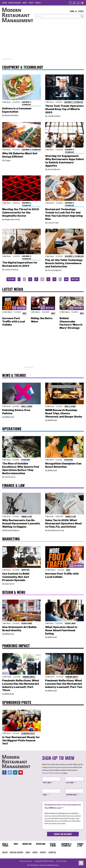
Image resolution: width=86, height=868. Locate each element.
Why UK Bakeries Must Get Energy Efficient (20, 155)
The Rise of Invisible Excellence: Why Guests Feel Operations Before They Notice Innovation (21, 468)
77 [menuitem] (48, 279)
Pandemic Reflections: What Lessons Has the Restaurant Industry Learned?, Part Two (64, 684)
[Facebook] (70, 3)
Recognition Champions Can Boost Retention (63, 465)
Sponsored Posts (28, 733)
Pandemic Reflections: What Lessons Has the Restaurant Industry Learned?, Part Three (21, 685)
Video (24, 313)
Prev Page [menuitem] (11, 279)
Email (45, 795)
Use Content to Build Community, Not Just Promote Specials (16, 577)
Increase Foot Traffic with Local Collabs (14, 321)
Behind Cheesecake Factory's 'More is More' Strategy (71, 323)
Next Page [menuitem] (75, 279)
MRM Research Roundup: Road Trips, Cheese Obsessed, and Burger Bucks (64, 413)
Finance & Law (26, 516)
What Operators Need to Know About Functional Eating (61, 630)
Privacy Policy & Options (52, 773)
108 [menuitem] (66, 279)
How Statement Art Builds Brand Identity (19, 629)
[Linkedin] (78, 3)
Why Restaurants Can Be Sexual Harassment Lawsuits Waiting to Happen (21, 523)
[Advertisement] (43, 42)
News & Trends (27, 406)
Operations (26, 460)
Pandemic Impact (29, 677)
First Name (47, 782)
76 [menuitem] (42, 279)
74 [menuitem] (30, 279)
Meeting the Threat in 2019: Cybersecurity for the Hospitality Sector (21, 212)
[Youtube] (82, 3)
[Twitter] (74, 3)
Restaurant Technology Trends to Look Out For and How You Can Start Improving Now (64, 214)
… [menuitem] (24, 279)
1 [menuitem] (19, 279)
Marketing (25, 570)
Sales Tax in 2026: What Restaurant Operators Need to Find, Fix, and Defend (63, 523)
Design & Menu (27, 623)
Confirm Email (71, 795)
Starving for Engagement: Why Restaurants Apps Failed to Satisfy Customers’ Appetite (64, 161)
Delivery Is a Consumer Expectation (17, 110)
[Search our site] (58, 16)
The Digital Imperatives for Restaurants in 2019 (20, 264)
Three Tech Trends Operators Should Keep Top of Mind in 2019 (64, 109)
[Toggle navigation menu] (81, 863)
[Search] (82, 16)
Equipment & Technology (26, 103)
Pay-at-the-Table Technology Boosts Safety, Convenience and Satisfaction (64, 263)
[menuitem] (5, 3)
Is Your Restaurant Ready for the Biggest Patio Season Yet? (21, 740)
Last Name (70, 782)
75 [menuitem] (36, 279)
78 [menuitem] (54, 279)
